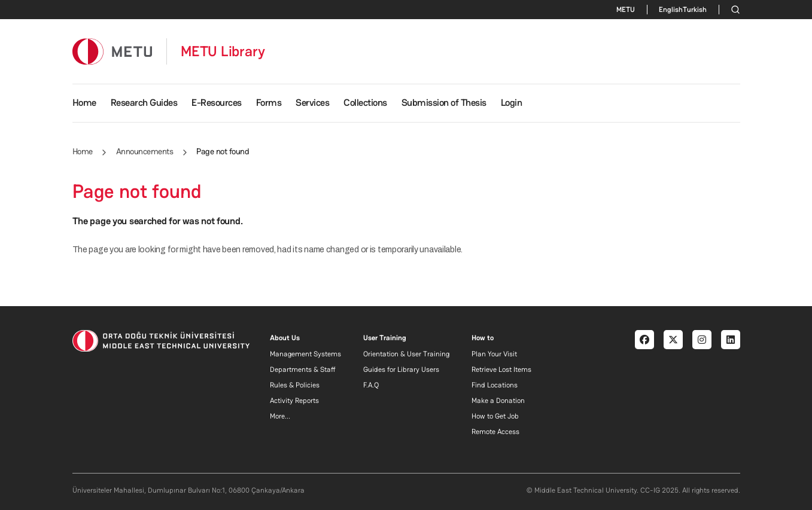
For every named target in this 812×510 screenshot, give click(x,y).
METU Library (223, 51)
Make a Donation (498, 401)
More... (280, 416)
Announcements (145, 151)
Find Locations (495, 385)
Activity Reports (294, 401)
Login (512, 103)
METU (626, 10)
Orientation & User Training (406, 354)
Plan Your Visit (494, 354)
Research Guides (144, 103)
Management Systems (305, 354)
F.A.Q (371, 385)
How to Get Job (495, 416)
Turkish (695, 10)
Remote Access (495, 432)
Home (84, 103)
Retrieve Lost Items (501, 369)
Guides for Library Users (401, 369)
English (671, 10)
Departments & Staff (303, 369)
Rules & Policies (295, 385)
